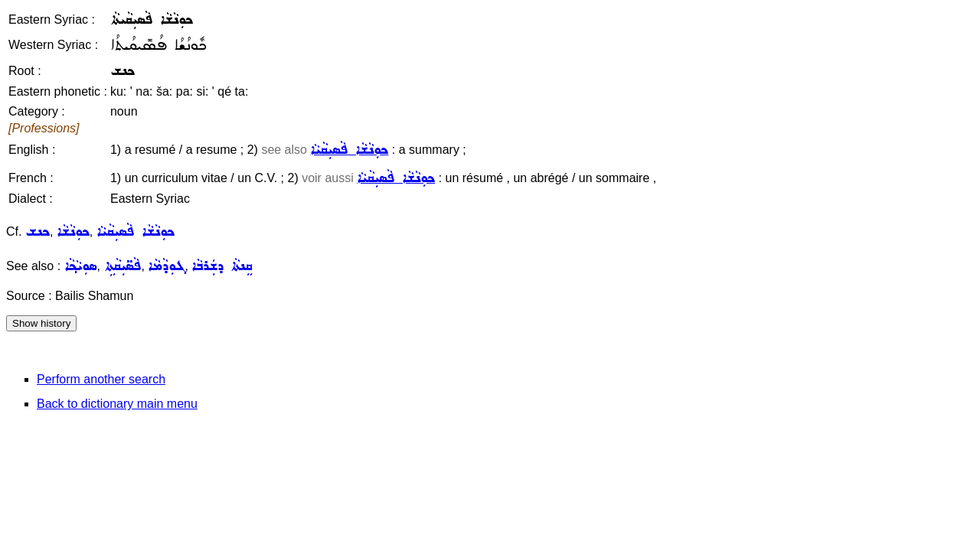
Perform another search (101, 379)
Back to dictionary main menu (117, 404)
